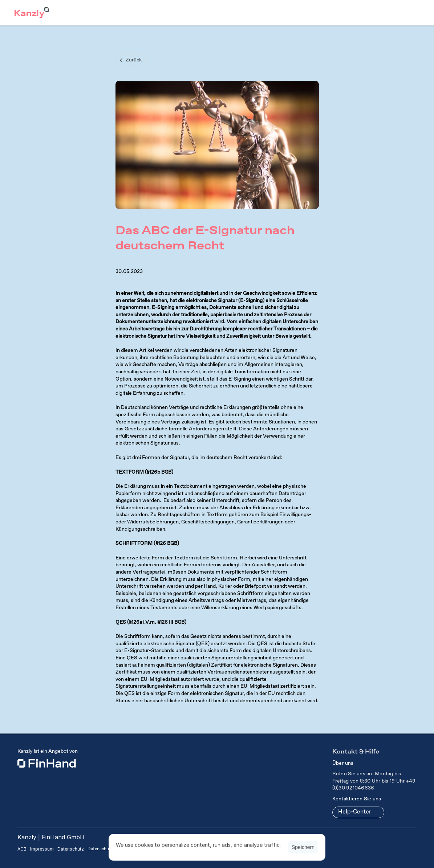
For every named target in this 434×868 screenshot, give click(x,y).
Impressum (42, 849)
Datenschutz (71, 849)
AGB (22, 849)
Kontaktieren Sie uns (357, 799)
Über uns (343, 763)
